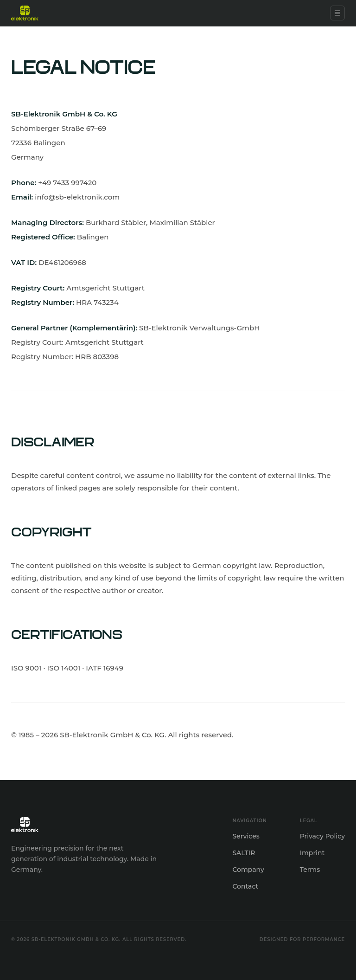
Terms (310, 870)
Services (246, 836)
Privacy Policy (322, 836)
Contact (245, 886)
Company (248, 870)
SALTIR (244, 853)
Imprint (312, 853)
